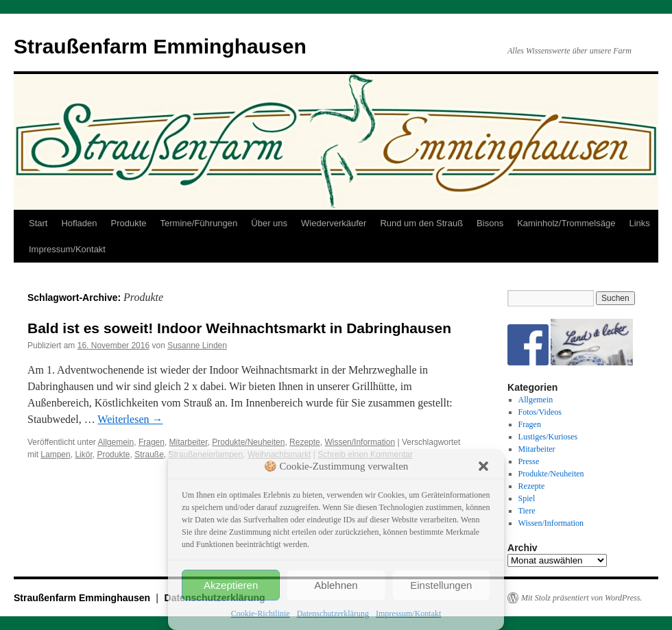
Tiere (527, 511)
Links (639, 223)
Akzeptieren (231, 585)
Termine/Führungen (199, 223)
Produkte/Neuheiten (248, 442)
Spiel (527, 498)
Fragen (152, 442)
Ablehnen (336, 585)
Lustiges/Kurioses (548, 437)
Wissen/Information (360, 442)
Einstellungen (441, 585)
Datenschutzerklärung (333, 614)
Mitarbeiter (189, 442)
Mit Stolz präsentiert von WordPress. (581, 598)
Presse (529, 461)
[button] (483, 466)
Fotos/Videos (540, 412)
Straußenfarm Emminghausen (160, 46)
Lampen (55, 455)
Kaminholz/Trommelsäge (566, 223)
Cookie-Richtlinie (261, 614)
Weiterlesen (130, 419)
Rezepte (305, 442)
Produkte (129, 223)
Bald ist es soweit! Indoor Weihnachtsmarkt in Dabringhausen (239, 328)
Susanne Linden (197, 346)
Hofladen (79, 223)
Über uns (269, 223)
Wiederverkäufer (334, 223)
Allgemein (116, 442)
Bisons (490, 223)
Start (38, 223)
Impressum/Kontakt (408, 614)
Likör (83, 455)
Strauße (149, 455)
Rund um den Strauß (421, 223)
